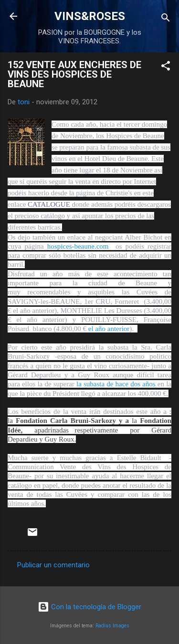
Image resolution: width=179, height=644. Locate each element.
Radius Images (112, 626)
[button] (166, 67)
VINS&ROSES (90, 16)
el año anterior (109, 329)
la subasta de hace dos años (116, 384)
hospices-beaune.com (80, 246)
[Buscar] (166, 19)
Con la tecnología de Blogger (89, 607)
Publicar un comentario (53, 565)
